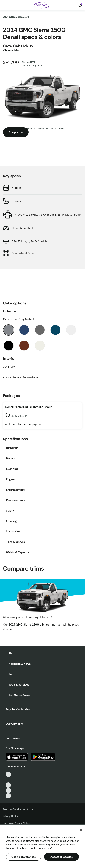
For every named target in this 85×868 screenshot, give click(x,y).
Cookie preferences (23, 857)
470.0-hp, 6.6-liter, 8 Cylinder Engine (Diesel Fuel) (48, 214)
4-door (17, 188)
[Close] (81, 830)
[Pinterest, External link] (8, 796)
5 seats (16, 201)
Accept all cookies (61, 857)
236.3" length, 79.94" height (30, 241)
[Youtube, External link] (8, 785)
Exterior (10, 311)
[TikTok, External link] (8, 774)
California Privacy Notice (16, 823)
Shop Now (16, 132)
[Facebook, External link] (8, 780)
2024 (16, 17)
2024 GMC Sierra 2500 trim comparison (36, 624)
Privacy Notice (11, 816)
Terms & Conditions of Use (18, 809)
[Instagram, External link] (8, 791)
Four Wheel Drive (23, 253)
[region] (42, 846)
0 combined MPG (23, 228)
